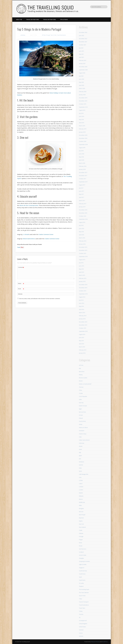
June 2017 (82, 191)
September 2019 (83, 107)
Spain (80, 577)
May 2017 (81, 194)
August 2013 (82, 334)
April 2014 (82, 309)
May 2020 (81, 82)
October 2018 (83, 141)
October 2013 (83, 328)
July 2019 (81, 113)
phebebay (23, 35)
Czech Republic (83, 396)
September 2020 (83, 70)
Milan (80, 505)
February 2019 (83, 129)
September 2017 (83, 182)
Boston (81, 381)
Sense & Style (83, 555)
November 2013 (83, 325)
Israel (80, 449)
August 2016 (82, 222)
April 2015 (82, 272)
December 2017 (83, 172)
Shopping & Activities (84, 561)
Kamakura (82, 462)
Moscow (81, 512)
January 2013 (82, 353)
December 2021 (83, 39)
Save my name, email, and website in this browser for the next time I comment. (40, 299)
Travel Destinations (33, 20)
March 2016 (82, 238)
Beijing (81, 375)
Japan (80, 456)
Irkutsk (81, 446)
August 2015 (82, 260)
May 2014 (81, 306)
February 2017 (83, 204)
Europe (81, 415)
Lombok (81, 487)
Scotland (81, 552)
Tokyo (81, 599)
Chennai (81, 387)
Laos (80, 477)
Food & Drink (82, 421)
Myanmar (81, 518)
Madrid (81, 493)
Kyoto (80, 471)
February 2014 (83, 316)
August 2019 (82, 110)
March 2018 (82, 163)
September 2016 (83, 219)
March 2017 (82, 201)
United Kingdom (83, 624)
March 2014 (82, 313)
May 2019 (81, 120)
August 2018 (82, 148)
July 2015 (81, 263)
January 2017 (82, 207)
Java (80, 459)
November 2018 (83, 138)
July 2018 (81, 151)
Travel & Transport (84, 602)
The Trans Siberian (84, 593)
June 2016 (82, 229)
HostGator (82, 431)
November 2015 (83, 250)
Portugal (48, 35)
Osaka (81, 530)
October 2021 (83, 45)
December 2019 (83, 98)
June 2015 (82, 266)
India (80, 437)
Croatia (81, 393)
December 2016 (83, 210)
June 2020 (82, 79)
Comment (21, 267)
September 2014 (83, 294)
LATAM (81, 480)
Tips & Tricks (64, 20)
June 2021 (82, 51)
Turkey (81, 611)
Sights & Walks (83, 564)
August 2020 (82, 73)
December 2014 (83, 285)
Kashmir (81, 465)
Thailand (81, 586)
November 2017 (83, 176)
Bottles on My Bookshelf (85, 384)
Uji (80, 617)
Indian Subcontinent (84, 440)
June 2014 (82, 303)
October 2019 (83, 104)
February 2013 (83, 350)
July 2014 (81, 300)
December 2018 (83, 135)
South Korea (82, 574)
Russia (81, 546)
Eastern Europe (83, 406)
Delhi (80, 400)
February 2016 (83, 241)
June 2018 (82, 154)
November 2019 (83, 101)
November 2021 (83, 42)
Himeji (81, 424)
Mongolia (81, 508)
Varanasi (81, 630)
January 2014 (82, 319)
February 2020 (83, 92)
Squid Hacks (82, 580)
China (80, 390)
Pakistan (81, 533)
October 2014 (83, 291)
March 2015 (82, 275)
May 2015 (81, 269)
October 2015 (83, 253)
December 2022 (83, 32)
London (81, 490)
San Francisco (83, 549)
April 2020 (82, 85)
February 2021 (83, 60)
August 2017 (82, 185)
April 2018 (82, 160)
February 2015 (83, 278)
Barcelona (82, 372)
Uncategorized (83, 621)
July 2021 (81, 48)
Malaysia (81, 496)
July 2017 (81, 188)
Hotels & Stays (83, 434)
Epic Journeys (82, 412)
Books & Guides (83, 378)
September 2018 (83, 144)
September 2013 (83, 331)
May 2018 (81, 157)
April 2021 (82, 57)
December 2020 (83, 67)
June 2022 (82, 35)
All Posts (44, 35)
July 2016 (81, 225)
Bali (80, 368)
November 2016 (83, 213)
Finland (81, 418)
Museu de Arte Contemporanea (29, 205)
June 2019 (82, 116)
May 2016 (81, 232)
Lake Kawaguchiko (84, 474)
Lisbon (81, 484)
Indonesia (82, 443)
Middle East (82, 502)
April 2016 (82, 235)
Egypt (80, 409)
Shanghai (81, 558)
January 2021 (82, 63)
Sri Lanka (81, 583)
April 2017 (82, 197)
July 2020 (81, 76)
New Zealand (82, 527)
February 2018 (83, 166)
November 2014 (83, 288)
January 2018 (82, 169)
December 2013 (83, 322)
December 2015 (83, 247)
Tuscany (81, 614)
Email (21, 289)
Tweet (19, 247)
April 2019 (82, 123)
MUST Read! (82, 515)
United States (82, 627)
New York (81, 524)
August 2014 (82, 297)
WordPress (105, 642)
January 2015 (82, 281)
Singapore (82, 568)
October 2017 (83, 179)
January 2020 (82, 95)
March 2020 (82, 88)
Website (20, 294)
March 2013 (82, 347)
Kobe (80, 468)
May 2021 (81, 54)
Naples (81, 521)
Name (21, 283)
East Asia (81, 403)
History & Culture (83, 427)
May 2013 (81, 341)
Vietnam (81, 636)
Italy (80, 452)
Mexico (81, 499)
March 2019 (82, 126)
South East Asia (83, 571)
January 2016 (82, 244)
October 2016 (83, 216)
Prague (81, 540)
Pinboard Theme (95, 642)
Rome (81, 543)
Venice (81, 633)
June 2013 (82, 338)
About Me (19, 20)
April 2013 (82, 344)
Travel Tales (82, 608)
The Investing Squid (84, 589)
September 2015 (83, 256)
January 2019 (82, 132)
